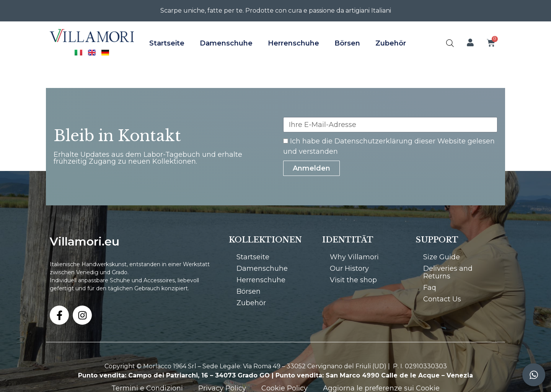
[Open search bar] (450, 43)
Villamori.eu (85, 242)
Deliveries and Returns (448, 272)
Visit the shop (353, 280)
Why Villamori (354, 257)
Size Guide (442, 257)
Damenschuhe (226, 43)
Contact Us (442, 299)
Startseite (167, 43)
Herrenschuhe (293, 43)
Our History (349, 268)
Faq (430, 288)
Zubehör (391, 43)
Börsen (347, 43)
